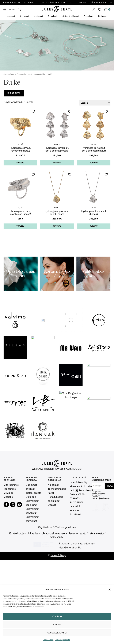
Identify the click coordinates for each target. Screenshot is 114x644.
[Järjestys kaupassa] (95, 103)
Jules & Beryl (9, 74)
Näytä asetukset (57, 633)
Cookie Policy (48, 640)
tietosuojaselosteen (101, 570)
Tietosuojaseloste (63, 640)
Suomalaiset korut (24, 74)
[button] (110, 590)
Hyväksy (57, 616)
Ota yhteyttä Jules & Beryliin (95, 2)
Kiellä (57, 625)
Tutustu (20, 163)
